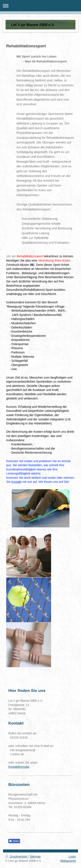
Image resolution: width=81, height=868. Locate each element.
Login (72, 856)
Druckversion (17, 856)
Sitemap (35, 856)
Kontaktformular (19, 767)
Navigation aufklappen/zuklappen (40, 6)
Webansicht (68, 861)
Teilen (14, 841)
